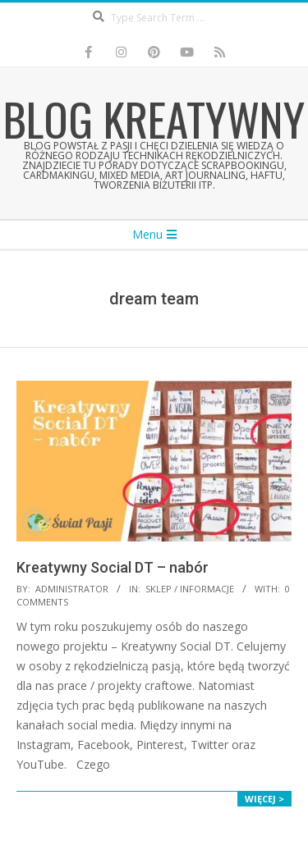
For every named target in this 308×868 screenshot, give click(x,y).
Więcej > (264, 799)
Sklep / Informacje (190, 589)
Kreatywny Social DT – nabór (113, 567)
